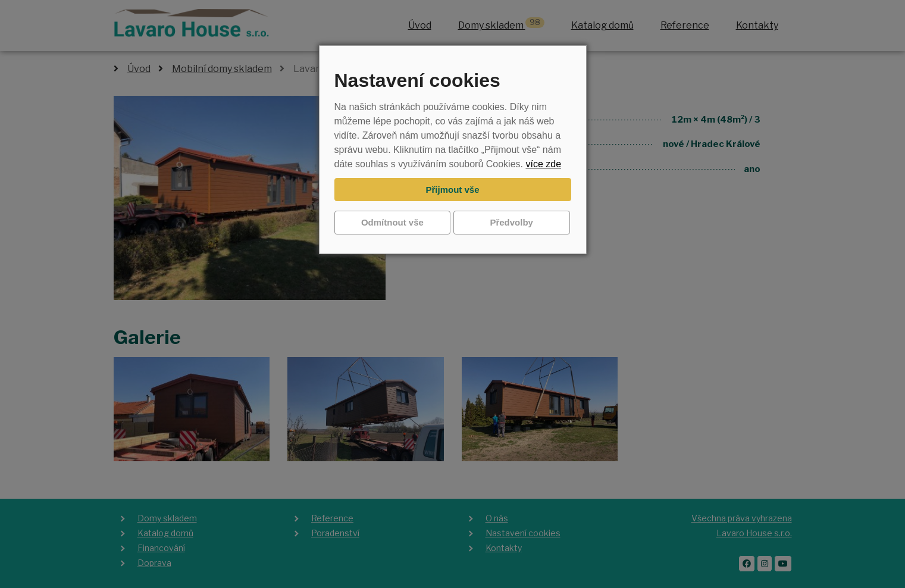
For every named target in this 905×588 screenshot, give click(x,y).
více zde (543, 164)
